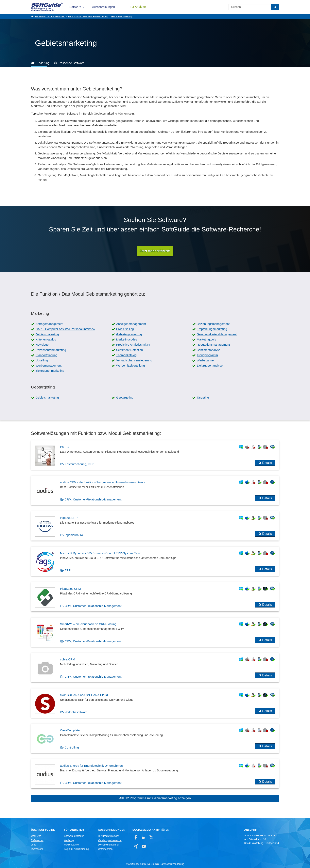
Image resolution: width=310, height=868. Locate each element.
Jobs (34, 845)
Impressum (37, 849)
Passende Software (72, 63)
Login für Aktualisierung (77, 849)
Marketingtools (206, 340)
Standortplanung (46, 355)
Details (267, 463)
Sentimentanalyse (208, 350)
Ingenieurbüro (74, 535)
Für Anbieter (138, 7)
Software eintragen (74, 836)
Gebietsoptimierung (129, 334)
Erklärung (43, 63)
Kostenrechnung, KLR (79, 464)
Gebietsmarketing (122, 16)
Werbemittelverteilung (130, 366)
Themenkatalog (126, 355)
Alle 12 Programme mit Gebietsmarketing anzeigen (155, 798)
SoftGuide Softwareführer (50, 16)
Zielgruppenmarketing (50, 371)
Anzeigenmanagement (131, 324)
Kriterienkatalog (46, 340)
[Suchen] (275, 7)
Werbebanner (206, 360)
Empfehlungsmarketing (212, 329)
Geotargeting (125, 398)
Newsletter (43, 345)
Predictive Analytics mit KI (133, 345)
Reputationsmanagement (213, 345)
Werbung (69, 841)
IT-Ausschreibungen (109, 836)
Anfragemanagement (49, 324)
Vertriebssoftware (76, 712)
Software (75, 7)
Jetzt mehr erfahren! (155, 251)
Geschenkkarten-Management (217, 334)
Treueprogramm (207, 355)
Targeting (203, 398)
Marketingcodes (127, 340)
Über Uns (36, 836)
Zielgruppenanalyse (210, 366)
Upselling (42, 360)
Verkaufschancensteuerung (134, 360)
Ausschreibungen (104, 7)
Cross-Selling (125, 329)
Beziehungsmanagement (213, 324)
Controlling (72, 748)
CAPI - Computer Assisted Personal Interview (65, 329)
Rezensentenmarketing (51, 350)
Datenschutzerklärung (172, 864)
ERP (68, 570)
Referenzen (37, 841)
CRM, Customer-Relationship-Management (93, 500)
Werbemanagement (49, 366)
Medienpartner (72, 845)
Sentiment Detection (129, 350)
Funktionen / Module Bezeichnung (88, 16)
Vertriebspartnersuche (110, 841)
